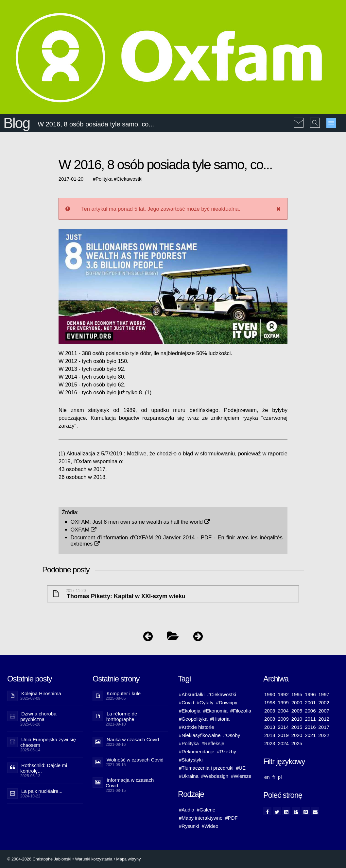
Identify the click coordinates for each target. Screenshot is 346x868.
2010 (297, 719)
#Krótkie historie (197, 727)
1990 (270, 694)
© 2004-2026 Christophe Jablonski (39, 859)
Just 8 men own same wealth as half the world (151, 522)
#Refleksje (213, 743)
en (267, 777)
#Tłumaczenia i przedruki (206, 768)
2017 (324, 727)
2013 (270, 727)
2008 (270, 719)
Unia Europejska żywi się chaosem (48, 742)
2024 (283, 743)
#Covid (187, 703)
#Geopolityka (193, 719)
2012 (324, 719)
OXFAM (84, 530)
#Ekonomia (215, 711)
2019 (283, 735)
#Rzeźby (226, 752)
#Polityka (189, 743)
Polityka (104, 179)
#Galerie (206, 810)
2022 (324, 735)
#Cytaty (205, 703)
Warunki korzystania (94, 859)
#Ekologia (190, 711)
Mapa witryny (128, 859)
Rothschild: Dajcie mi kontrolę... (44, 768)
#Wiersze (241, 776)
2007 (324, 711)
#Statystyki (191, 760)
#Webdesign (215, 776)
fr (274, 777)
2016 (310, 727)
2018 (270, 735)
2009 (283, 719)
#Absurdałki (192, 694)
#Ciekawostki (221, 694)
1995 (297, 694)
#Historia (220, 719)
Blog (17, 123)
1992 (283, 694)
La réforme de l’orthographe (121, 716)
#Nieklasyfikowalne (200, 735)
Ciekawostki (130, 179)
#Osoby (232, 735)
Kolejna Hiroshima (41, 693)
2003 (270, 711)
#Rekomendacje (197, 752)
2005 (297, 711)
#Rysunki (189, 826)
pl (280, 777)
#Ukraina (189, 776)
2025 (297, 743)
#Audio (187, 810)
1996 (310, 694)
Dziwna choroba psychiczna (38, 716)
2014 (283, 727)
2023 (270, 743)
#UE (241, 768)
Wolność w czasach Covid (135, 760)
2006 (310, 711)
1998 (270, 703)
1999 (283, 703)
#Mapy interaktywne (201, 818)
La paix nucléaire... (42, 791)
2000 (297, 703)
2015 (297, 727)
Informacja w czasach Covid (130, 783)
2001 (310, 703)
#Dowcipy (227, 703)
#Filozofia (241, 711)
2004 (283, 711)
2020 (297, 735)
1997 (324, 694)
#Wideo (210, 826)
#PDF (231, 818)
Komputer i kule (124, 693)
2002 (324, 703)
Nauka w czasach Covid (133, 739)
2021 (310, 735)
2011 (310, 719)
